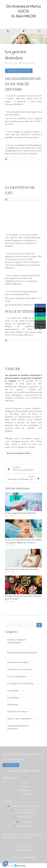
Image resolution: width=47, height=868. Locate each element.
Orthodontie (13, 705)
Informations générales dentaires (22, 653)
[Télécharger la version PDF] (19, 71)
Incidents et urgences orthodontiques (17, 641)
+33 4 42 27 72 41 (26, 826)
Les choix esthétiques (17, 677)
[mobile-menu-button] (39, 31)
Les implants (13, 691)
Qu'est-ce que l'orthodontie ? (20, 719)
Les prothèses (13, 698)
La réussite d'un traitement (19, 670)
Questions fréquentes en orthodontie (18, 727)
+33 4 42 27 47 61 (26, 816)
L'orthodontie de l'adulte (18, 662)
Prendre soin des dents (17, 712)
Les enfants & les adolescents (20, 684)
